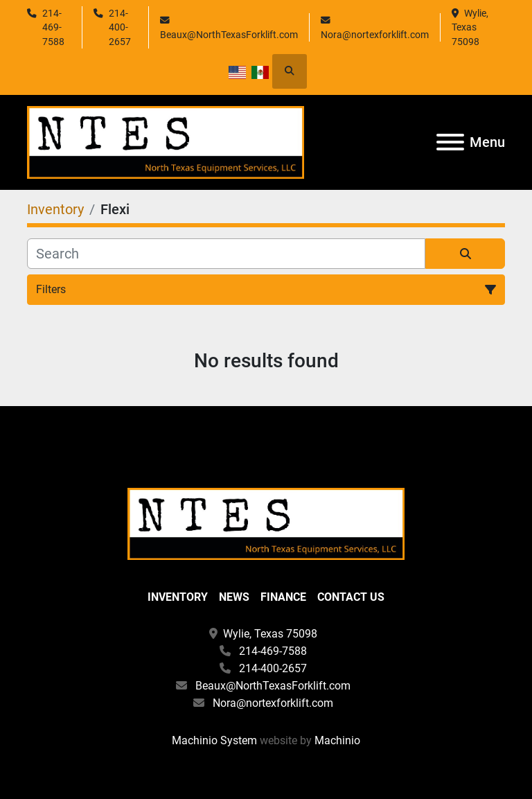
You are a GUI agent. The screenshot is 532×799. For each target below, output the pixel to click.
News (234, 597)
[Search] (226, 254)
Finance (283, 597)
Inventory (178, 597)
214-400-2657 (120, 27)
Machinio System (214, 740)
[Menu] (450, 142)
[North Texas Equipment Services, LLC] (266, 523)
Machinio (337, 740)
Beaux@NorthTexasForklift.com (229, 35)
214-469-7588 (53, 27)
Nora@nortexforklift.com (375, 35)
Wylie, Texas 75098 (471, 27)
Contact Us (351, 597)
